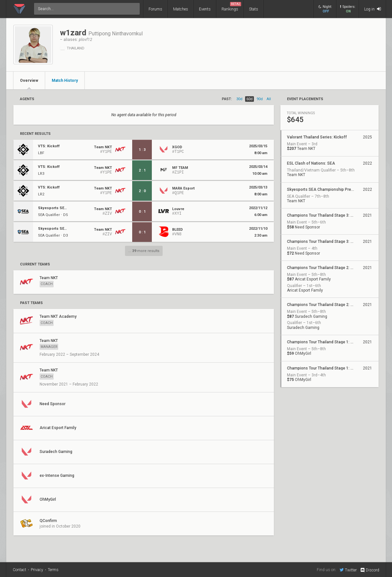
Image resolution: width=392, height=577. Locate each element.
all (269, 99)
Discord (370, 570)
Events (205, 9)
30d (239, 99)
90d (260, 99)
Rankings (231, 7)
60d (249, 99)
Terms (53, 570)
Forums (155, 9)
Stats (254, 9)
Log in (373, 9)
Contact (19, 570)
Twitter (348, 570)
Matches (181, 9)
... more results (144, 251)
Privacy (37, 570)
